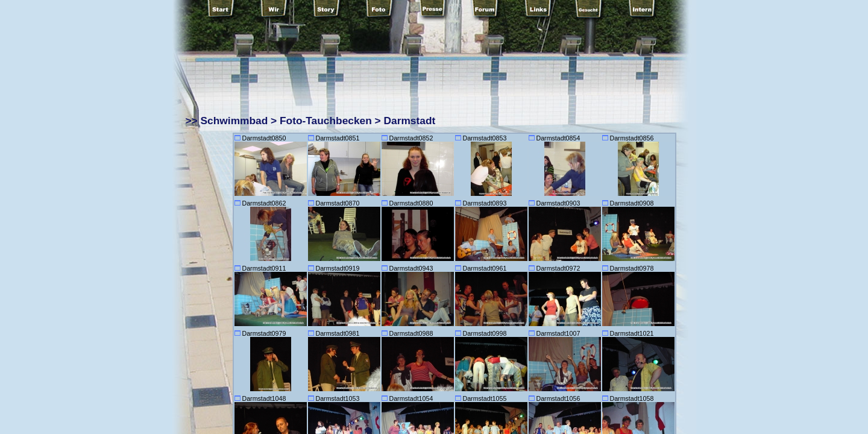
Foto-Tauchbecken (326, 121)
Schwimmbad (234, 121)
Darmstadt (410, 121)
